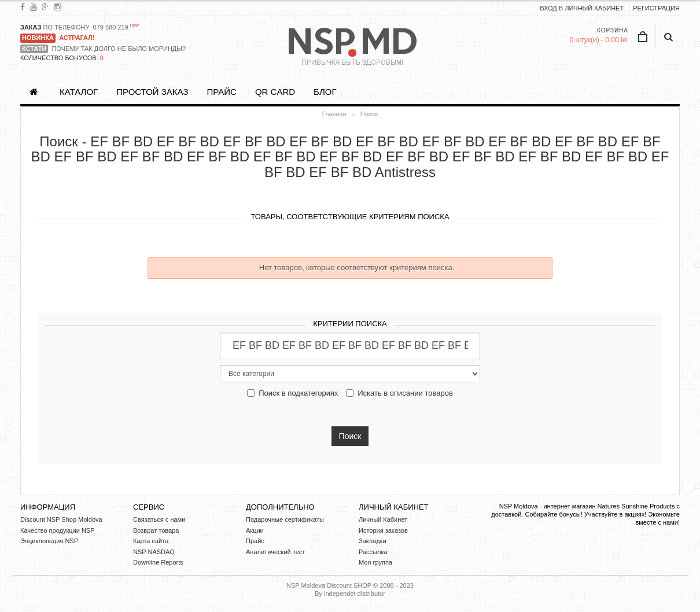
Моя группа (375, 562)
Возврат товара (156, 530)
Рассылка (373, 552)
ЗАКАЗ (31, 27)
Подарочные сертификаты (285, 519)
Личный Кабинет (383, 519)
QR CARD (275, 92)
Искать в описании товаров (399, 393)
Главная (334, 114)
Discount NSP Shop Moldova (61, 519)
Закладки (373, 541)
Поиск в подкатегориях (292, 393)
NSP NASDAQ (154, 552)
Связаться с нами (159, 519)
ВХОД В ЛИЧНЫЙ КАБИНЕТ (582, 8)
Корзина (613, 30)
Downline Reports (158, 562)
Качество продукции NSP (58, 530)
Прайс (221, 92)
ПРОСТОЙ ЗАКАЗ (152, 92)
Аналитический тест (275, 552)
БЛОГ (325, 92)
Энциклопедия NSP (49, 541)
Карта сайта (151, 541)
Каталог (79, 92)
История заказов (383, 530)
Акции (255, 530)
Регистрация (656, 8)
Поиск (369, 114)
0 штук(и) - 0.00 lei (598, 40)
